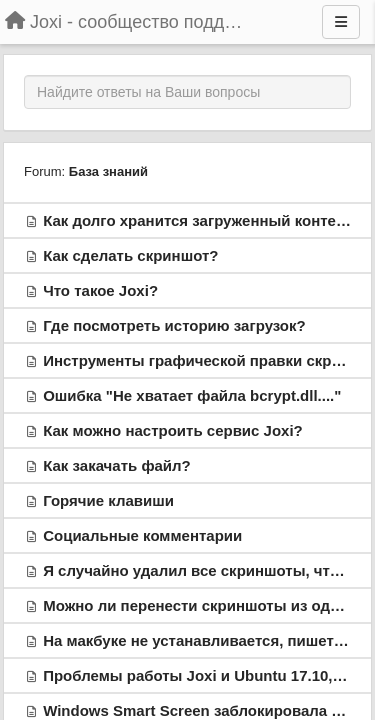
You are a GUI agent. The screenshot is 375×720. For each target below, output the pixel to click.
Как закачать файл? (117, 465)
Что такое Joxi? (100, 290)
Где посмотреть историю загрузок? (174, 325)
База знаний (108, 171)
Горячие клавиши (108, 500)
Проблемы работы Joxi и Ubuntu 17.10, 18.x (204, 675)
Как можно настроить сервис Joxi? (173, 430)
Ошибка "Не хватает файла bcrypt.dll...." (192, 395)
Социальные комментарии (142, 535)
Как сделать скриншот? (130, 255)
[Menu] (341, 22)
